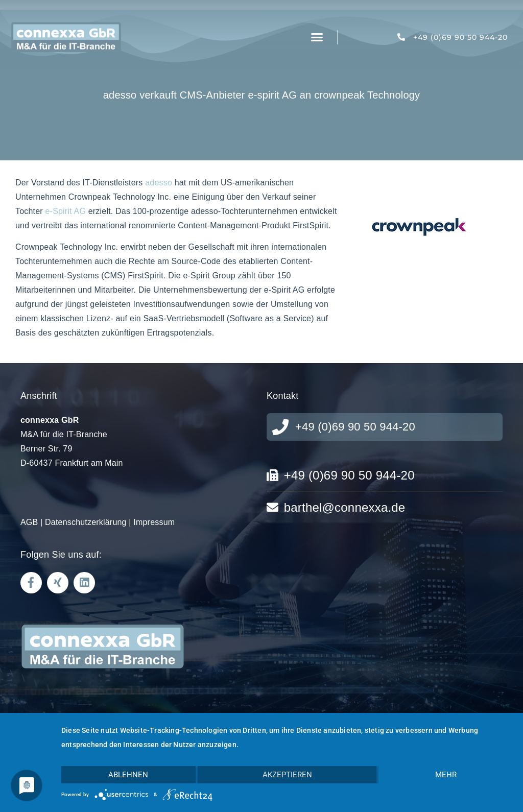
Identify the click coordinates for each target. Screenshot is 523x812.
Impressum (154, 522)
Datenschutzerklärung (86, 522)
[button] (317, 37)
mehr (446, 775)
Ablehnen (128, 775)
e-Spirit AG (66, 211)
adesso (159, 183)
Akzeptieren (287, 775)
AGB (29, 522)
